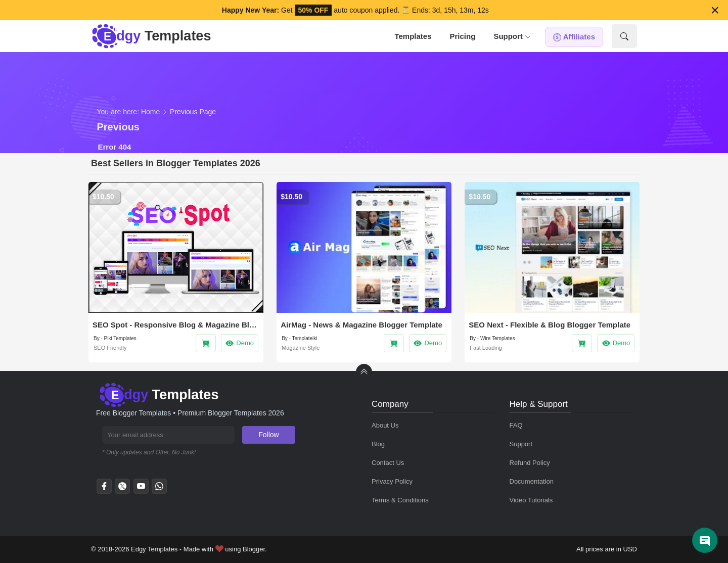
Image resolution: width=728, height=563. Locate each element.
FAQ (516, 425)
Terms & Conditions (400, 500)
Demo (239, 343)
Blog (378, 444)
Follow (268, 435)
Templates (413, 36)
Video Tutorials (531, 500)
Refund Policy (530, 463)
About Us (385, 425)
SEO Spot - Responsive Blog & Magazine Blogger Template (176, 325)
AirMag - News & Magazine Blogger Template (361, 325)
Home (150, 112)
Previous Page (193, 112)
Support (512, 36)
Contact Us (388, 463)
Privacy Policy (392, 481)
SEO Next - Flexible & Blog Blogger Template (550, 325)
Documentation (532, 481)
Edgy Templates (154, 549)
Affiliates (574, 37)
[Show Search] (624, 36)
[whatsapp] (159, 489)
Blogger (254, 549)
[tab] (413, 36)
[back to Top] (364, 372)
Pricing (463, 36)
